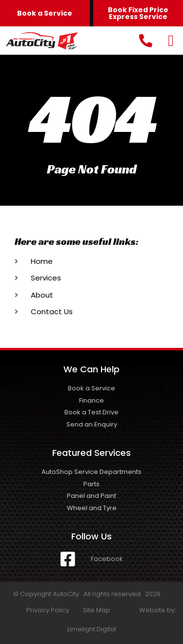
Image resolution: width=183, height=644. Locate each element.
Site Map (97, 610)
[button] (171, 41)
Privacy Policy (48, 610)
